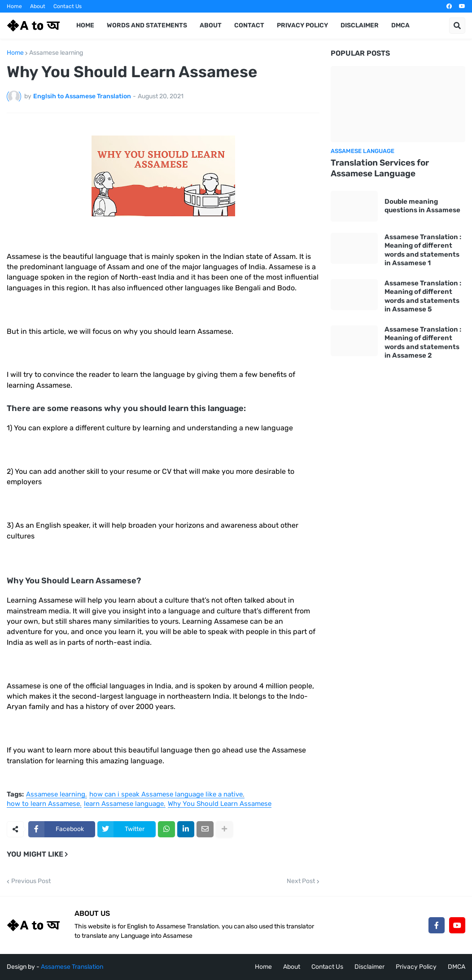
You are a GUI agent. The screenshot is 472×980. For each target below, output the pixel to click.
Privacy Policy (416, 967)
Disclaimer (369, 967)
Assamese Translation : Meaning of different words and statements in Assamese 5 (423, 296)
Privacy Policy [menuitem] (302, 25)
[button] (457, 26)
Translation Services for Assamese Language (380, 168)
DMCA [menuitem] (400, 25)
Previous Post (31, 881)
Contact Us (68, 6)
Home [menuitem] (85, 25)
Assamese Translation (72, 967)
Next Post (301, 881)
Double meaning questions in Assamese (422, 206)
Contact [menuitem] (249, 25)
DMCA (457, 967)
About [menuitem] (211, 25)
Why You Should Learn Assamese (220, 804)
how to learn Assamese (43, 804)
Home (14, 6)
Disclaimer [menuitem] (360, 25)
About (38, 6)
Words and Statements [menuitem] (147, 25)
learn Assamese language (124, 804)
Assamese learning (56, 53)
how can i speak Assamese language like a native (166, 795)
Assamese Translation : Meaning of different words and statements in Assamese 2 (423, 343)
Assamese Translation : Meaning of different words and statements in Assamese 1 (423, 250)
